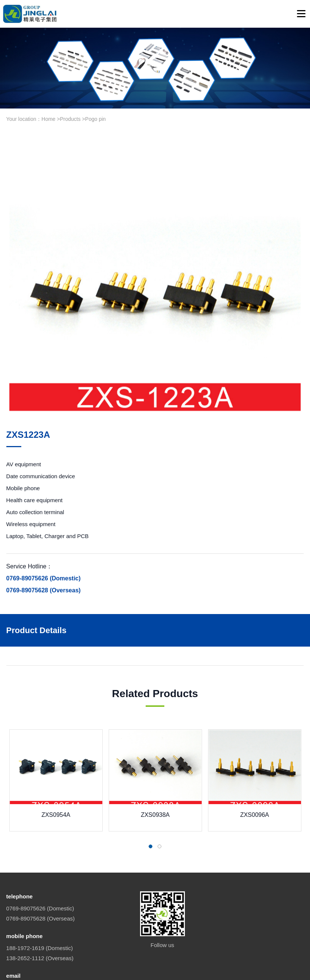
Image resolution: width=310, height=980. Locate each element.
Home (48, 119)
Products (70, 119)
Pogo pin (95, 119)
